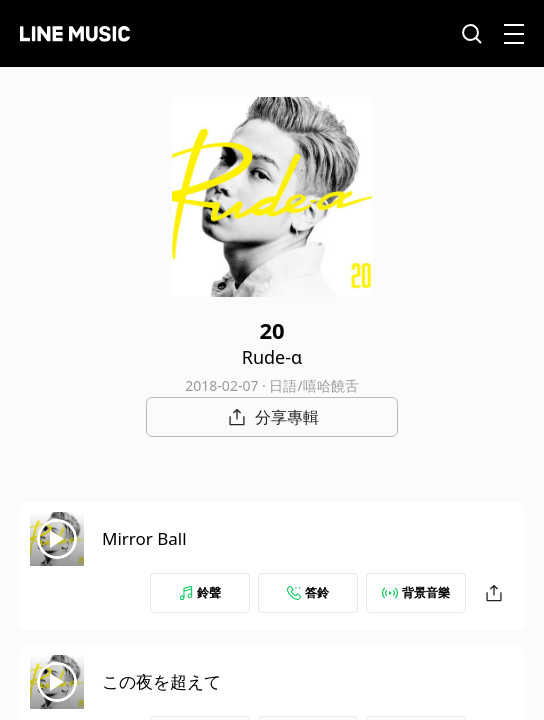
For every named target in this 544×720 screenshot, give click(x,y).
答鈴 (308, 592)
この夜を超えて (161, 681)
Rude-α (272, 357)
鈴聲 (200, 592)
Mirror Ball (144, 538)
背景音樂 (416, 592)
